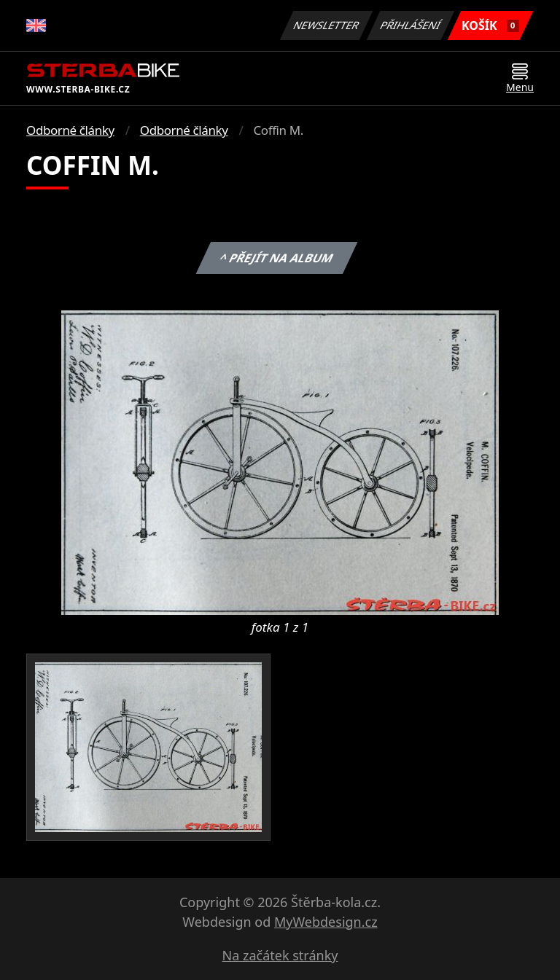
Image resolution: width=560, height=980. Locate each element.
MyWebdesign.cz (326, 922)
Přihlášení (410, 25)
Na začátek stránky (280, 955)
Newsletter (326, 25)
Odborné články (70, 130)
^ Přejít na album (277, 258)
